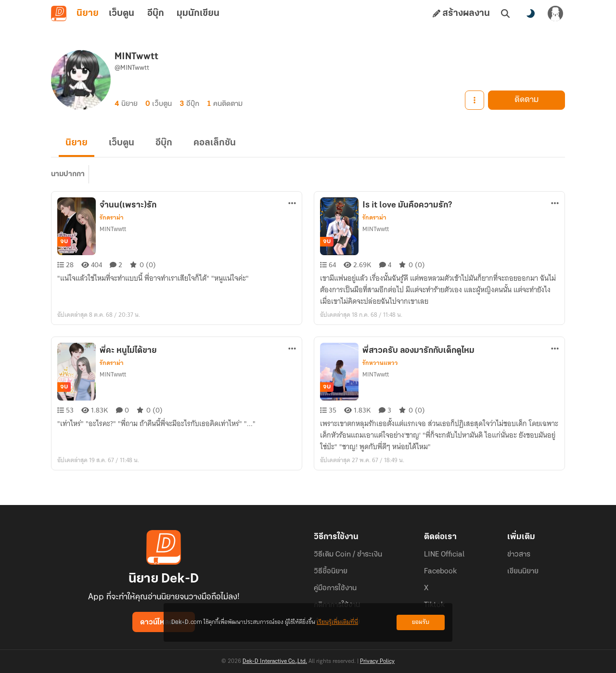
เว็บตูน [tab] (122, 13)
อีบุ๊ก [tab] (156, 13)
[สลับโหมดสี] (530, 13)
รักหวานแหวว (380, 363)
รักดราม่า (112, 218)
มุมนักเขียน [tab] (198, 13)
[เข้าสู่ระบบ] (555, 13)
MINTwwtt (113, 229)
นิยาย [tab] (88, 13)
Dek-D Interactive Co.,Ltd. (275, 661)
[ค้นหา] (505, 13)
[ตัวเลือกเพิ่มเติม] (292, 203)
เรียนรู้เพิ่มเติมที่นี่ (337, 622)
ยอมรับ (421, 622)
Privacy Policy (377, 661)
